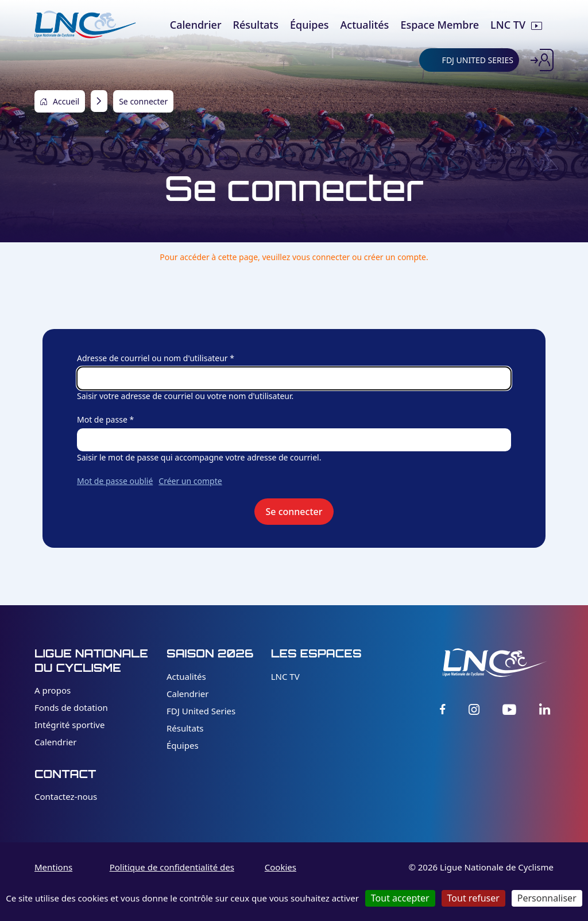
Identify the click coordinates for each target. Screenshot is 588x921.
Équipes (183, 745)
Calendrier (55, 742)
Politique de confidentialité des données (172, 874)
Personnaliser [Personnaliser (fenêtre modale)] (547, 898)
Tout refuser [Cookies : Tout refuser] (473, 898)
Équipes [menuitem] (310, 25)
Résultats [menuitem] (256, 25)
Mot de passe (102, 419)
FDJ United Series (201, 711)
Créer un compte (190, 481)
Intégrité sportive (69, 725)
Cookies (281, 867)
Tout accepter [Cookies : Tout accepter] (400, 898)
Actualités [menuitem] (365, 25)
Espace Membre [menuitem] (440, 25)
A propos (53, 690)
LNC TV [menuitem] (508, 25)
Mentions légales (53, 874)
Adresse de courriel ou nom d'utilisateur (152, 358)
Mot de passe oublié (115, 481)
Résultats (185, 728)
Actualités (186, 676)
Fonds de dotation (71, 707)
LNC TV (285, 676)
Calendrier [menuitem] (196, 25)
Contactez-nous (66, 796)
